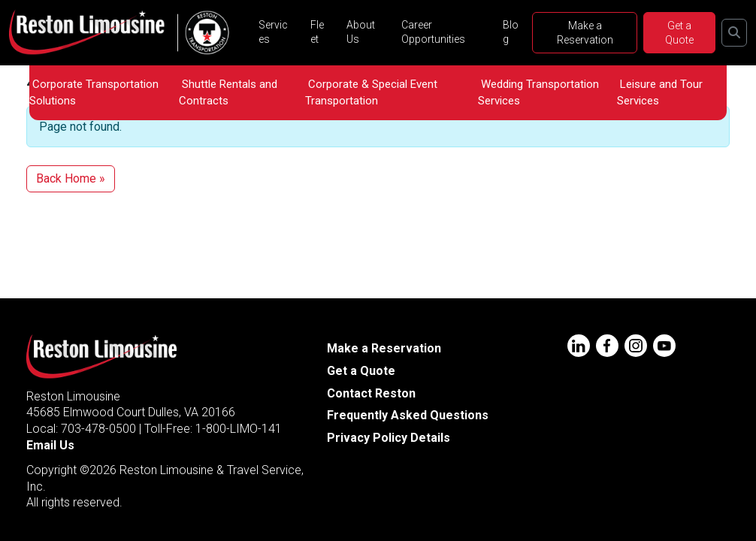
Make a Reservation (585, 33)
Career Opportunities (433, 32)
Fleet (317, 32)
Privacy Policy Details (389, 438)
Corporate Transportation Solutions (94, 92)
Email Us (50, 445)
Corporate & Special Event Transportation (371, 92)
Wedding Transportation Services (538, 92)
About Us (361, 32)
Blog (511, 32)
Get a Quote (679, 33)
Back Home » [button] (71, 178)
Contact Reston (371, 393)
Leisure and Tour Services (660, 92)
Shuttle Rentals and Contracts (228, 92)
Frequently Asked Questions (408, 415)
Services (273, 32)
